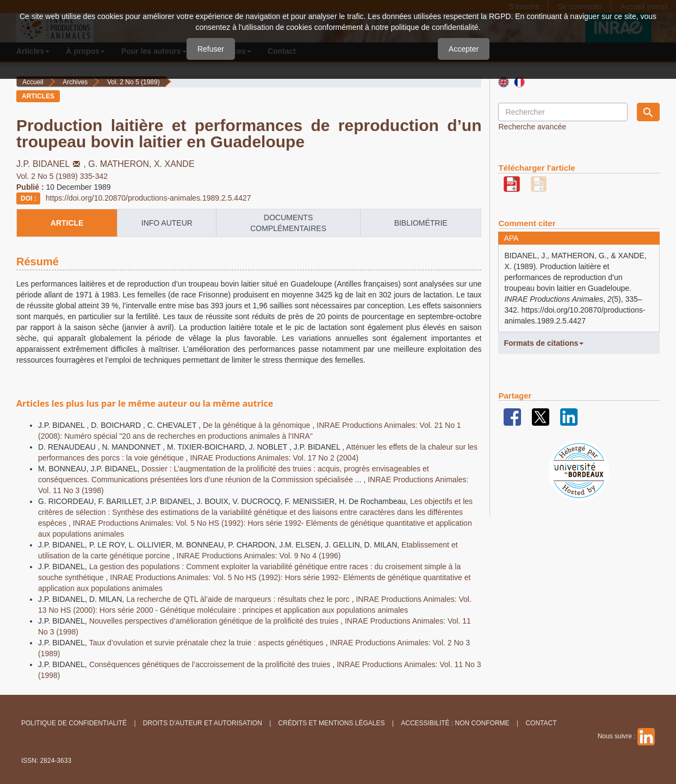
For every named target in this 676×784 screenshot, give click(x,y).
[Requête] (563, 112)
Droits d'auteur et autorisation (203, 723)
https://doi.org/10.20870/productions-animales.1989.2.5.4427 (148, 198)
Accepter (464, 49)
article (67, 223)
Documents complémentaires (288, 223)
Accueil (33, 82)
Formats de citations (544, 343)
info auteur (167, 223)
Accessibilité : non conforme (455, 723)
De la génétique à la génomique (258, 425)
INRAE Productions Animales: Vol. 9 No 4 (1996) (259, 556)
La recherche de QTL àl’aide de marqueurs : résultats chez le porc (239, 599)
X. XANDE (174, 164)
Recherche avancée (532, 127)
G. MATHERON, (121, 164)
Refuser (211, 49)
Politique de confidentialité (74, 723)
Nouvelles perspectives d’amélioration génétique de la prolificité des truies (215, 621)
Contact (541, 723)
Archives (75, 82)
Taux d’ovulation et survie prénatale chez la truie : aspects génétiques (207, 643)
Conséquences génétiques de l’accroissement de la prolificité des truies (211, 664)
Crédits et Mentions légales (332, 723)
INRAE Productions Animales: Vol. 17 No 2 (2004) (274, 458)
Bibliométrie (421, 223)
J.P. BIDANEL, (52, 164)
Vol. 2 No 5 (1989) (134, 82)
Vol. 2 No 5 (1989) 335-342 (62, 176)
